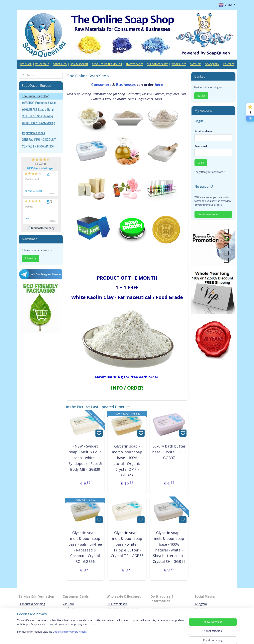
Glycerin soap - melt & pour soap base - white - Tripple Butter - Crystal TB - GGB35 (127, 544)
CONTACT (229, 64)
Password (201, 146)
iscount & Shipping (33, 604)
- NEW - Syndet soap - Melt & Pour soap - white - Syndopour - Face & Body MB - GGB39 (85, 458)
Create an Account (208, 214)
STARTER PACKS (134, 64)
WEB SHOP (26, 64)
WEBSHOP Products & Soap (39, 103)
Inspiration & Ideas (33, 133)
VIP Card (68, 604)
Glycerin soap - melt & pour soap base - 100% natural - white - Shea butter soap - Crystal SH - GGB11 (169, 547)
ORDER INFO (60, 64)
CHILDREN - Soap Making (37, 116)
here (159, 85)
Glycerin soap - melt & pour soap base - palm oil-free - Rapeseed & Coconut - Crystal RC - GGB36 (85, 547)
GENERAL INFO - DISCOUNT (39, 140)
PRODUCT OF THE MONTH (107, 64)
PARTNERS (196, 64)
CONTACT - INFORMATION (38, 146)
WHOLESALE (42, 64)
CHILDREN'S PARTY (157, 64)
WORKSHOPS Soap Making (39, 123)
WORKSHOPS (179, 64)
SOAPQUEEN (212, 64)
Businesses (126, 85)
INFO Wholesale (117, 604)
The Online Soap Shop (36, 96)
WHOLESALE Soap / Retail (38, 110)
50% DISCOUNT (79, 64)
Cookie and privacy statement (70, 632)
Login (201, 163)
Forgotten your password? (209, 172)
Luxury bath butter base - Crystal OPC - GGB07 (169, 452)
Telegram (201, 604)
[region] (101, 629)
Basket (201, 96)
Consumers (101, 85)
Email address (203, 131)
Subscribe (30, 258)
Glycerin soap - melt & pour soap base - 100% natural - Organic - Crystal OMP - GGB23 (127, 461)
